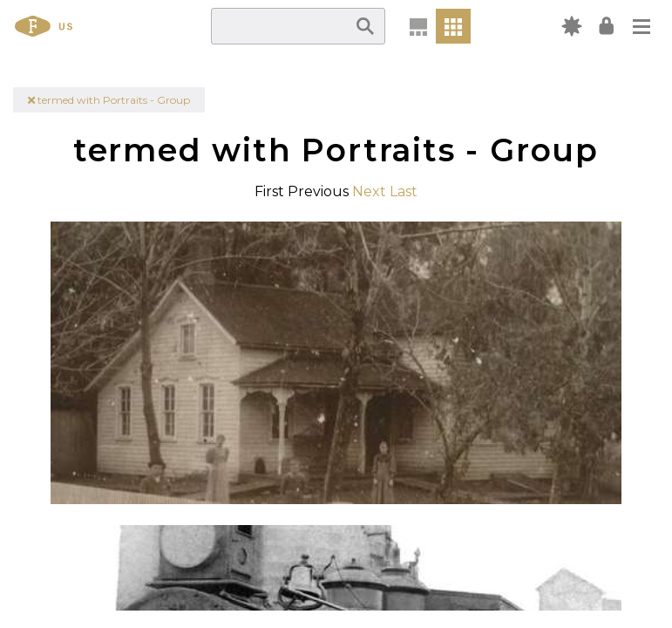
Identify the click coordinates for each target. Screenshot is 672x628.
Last (404, 191)
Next (369, 191)
